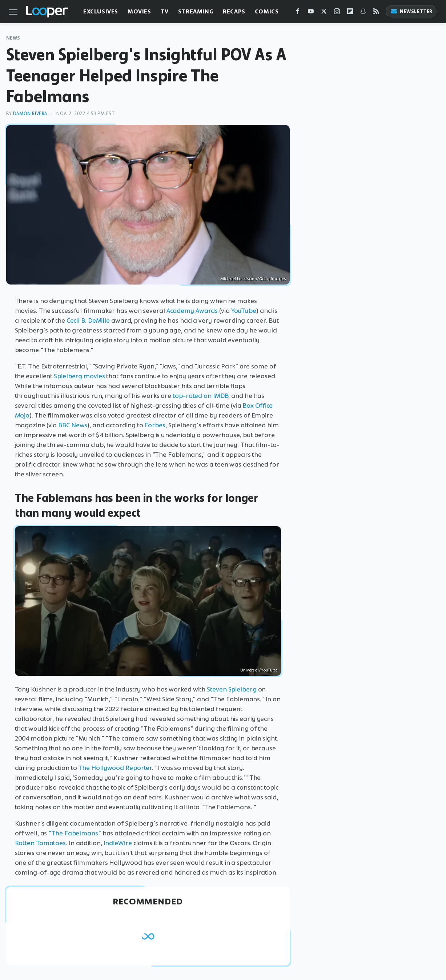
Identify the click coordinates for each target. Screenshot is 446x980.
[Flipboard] (350, 13)
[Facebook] (298, 13)
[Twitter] (324, 13)
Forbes (155, 425)
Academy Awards (192, 311)
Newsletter (411, 11)
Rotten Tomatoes (41, 843)
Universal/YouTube (259, 670)
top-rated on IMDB (200, 396)
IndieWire (118, 843)
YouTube (244, 311)
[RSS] (376, 13)
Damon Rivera (30, 114)
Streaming (196, 11)
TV (165, 11)
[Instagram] (337, 13)
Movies (139, 11)
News (13, 38)
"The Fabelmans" (75, 833)
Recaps (234, 11)
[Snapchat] (363, 13)
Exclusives (101, 11)
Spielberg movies (79, 376)
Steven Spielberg (232, 689)
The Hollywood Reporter (115, 768)
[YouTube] (311, 13)
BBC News (73, 425)
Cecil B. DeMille (88, 320)
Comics (267, 11)
